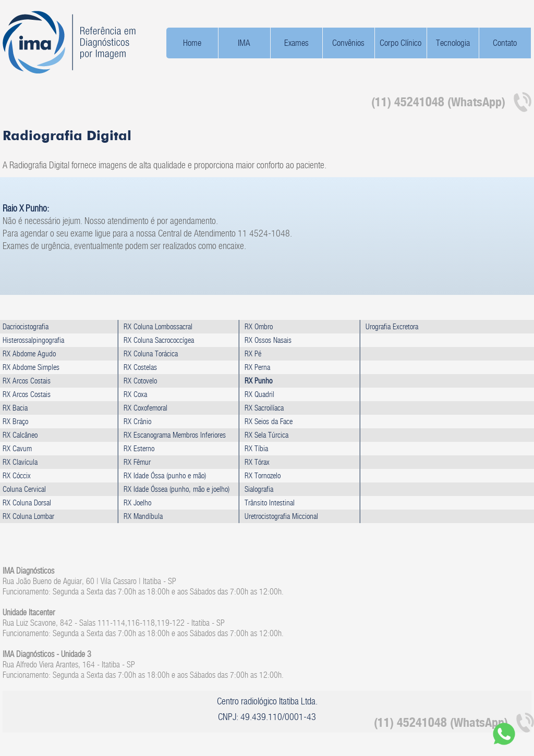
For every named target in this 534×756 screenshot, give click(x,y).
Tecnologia (453, 43)
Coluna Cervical (24, 489)
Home (192, 43)
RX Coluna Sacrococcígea (159, 340)
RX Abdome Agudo (29, 354)
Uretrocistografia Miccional (281, 516)
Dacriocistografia (26, 326)
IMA (244, 43)
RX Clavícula (20, 462)
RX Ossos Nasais (268, 340)
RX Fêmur (137, 462)
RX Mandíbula (143, 516)
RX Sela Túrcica (266, 435)
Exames (296, 43)
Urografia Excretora (392, 326)
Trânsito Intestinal (270, 503)
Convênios (348, 43)
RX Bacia (15, 408)
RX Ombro (259, 326)
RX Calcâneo (20, 435)
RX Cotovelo (140, 381)
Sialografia (259, 489)
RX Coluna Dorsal (27, 503)
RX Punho (258, 381)
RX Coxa (135, 394)
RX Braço (15, 421)
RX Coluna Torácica (151, 354)
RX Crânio (137, 421)
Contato (505, 43)
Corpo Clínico (400, 43)
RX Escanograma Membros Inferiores (175, 435)
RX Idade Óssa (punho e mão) (165, 475)
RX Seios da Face (269, 421)
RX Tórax (257, 462)
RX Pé (253, 354)
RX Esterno (139, 448)
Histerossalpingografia (33, 340)
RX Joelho (137, 503)
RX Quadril (259, 394)
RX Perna (257, 367)
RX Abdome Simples (31, 367)
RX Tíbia (256, 448)
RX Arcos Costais (27, 381)
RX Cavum (17, 448)
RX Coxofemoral (145, 408)
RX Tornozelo (263, 475)
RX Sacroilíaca (264, 408)
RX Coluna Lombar (28, 516)
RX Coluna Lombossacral (158, 326)
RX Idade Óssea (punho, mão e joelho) (177, 489)
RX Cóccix (17, 475)
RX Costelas (140, 367)
